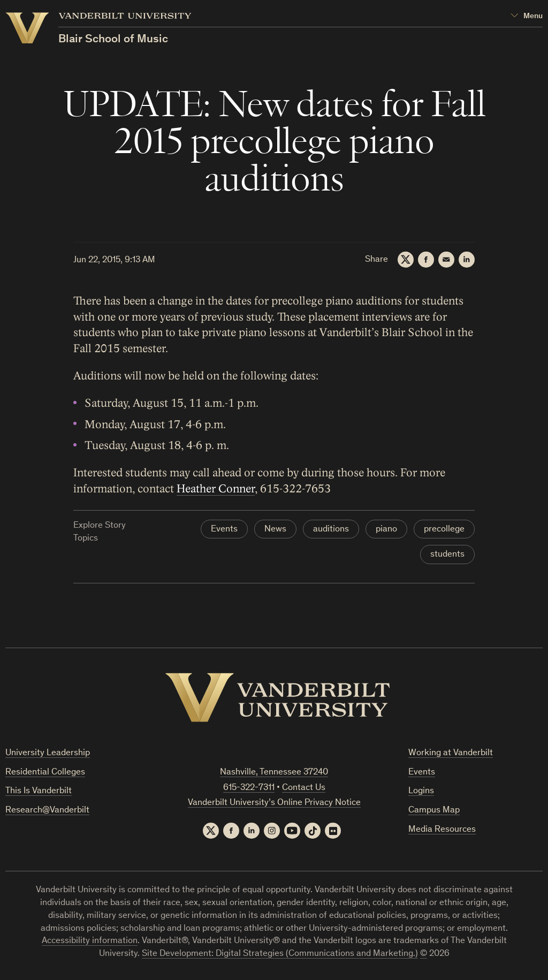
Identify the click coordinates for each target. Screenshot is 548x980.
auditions (331, 530)
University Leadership (48, 753)
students (447, 555)
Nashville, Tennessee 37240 (274, 773)
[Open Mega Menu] (527, 16)
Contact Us (304, 788)
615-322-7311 (249, 788)
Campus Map (434, 811)
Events (224, 530)
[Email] (446, 260)
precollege (444, 530)
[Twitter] (406, 260)
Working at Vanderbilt (451, 753)
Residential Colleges (45, 773)
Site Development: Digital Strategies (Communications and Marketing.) (280, 954)
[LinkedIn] (467, 260)
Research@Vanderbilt (47, 811)
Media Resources (442, 830)
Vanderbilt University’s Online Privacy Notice (274, 803)
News (275, 530)
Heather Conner (216, 489)
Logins (421, 791)
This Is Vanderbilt (39, 791)
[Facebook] (426, 260)
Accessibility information (90, 941)
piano (386, 530)
